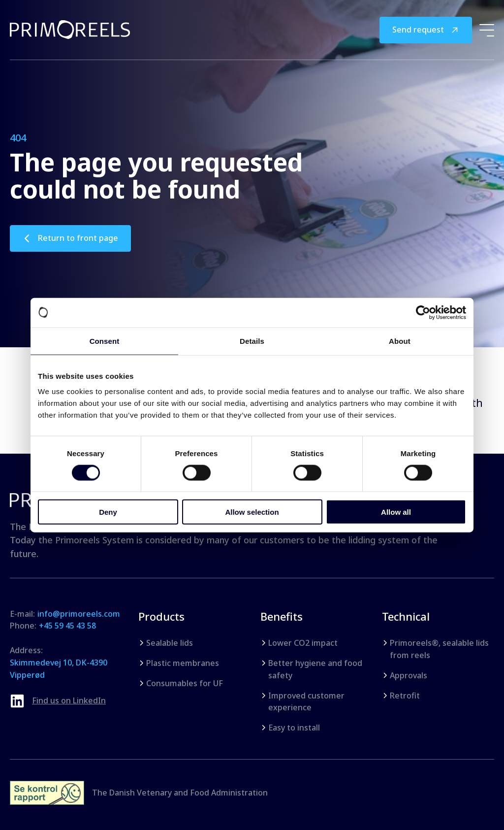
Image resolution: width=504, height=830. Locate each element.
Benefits (282, 616)
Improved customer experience (306, 702)
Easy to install (294, 728)
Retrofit (405, 696)
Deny (108, 512)
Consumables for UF (185, 683)
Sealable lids (170, 643)
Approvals (409, 675)
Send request (418, 30)
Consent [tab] (105, 341)
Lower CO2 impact (303, 643)
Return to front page (78, 238)
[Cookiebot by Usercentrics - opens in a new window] (423, 312)
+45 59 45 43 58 (67, 626)
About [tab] (400, 341)
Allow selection (252, 512)
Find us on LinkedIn (69, 700)
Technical (406, 616)
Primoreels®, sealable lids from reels (439, 649)
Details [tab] (252, 341)
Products (161, 616)
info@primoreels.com (79, 614)
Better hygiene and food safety (315, 669)
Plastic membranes (183, 663)
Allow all (396, 512)
